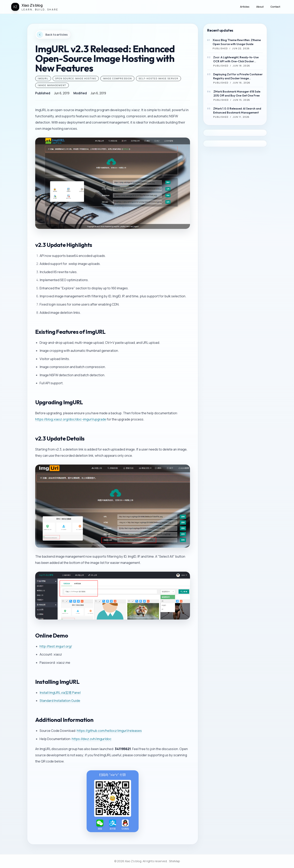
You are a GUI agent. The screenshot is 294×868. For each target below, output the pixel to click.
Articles (245, 7)
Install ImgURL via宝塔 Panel (60, 693)
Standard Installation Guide (60, 701)
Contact (275, 7)
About (260, 7)
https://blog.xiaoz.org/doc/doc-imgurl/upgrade (71, 419)
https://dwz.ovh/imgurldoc (92, 739)
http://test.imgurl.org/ (56, 646)
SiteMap (174, 861)
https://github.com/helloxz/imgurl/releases (109, 731)
